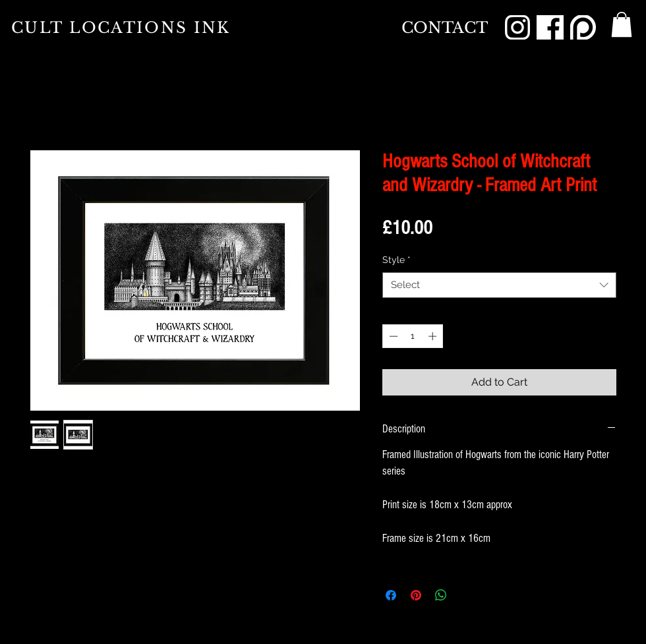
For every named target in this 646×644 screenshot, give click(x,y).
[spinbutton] (413, 336)
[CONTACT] (445, 28)
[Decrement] (392, 336)
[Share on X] (466, 595)
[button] (622, 24)
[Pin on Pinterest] (416, 595)
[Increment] (434, 336)
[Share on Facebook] (391, 595)
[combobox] (499, 285)
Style (396, 260)
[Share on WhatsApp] (441, 595)
